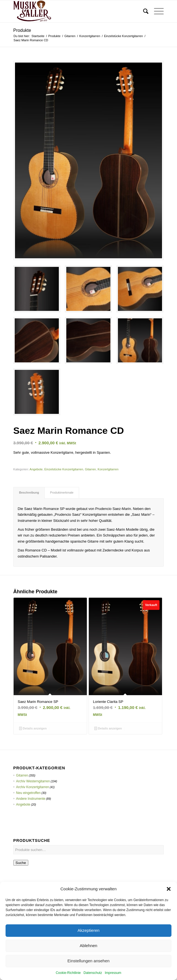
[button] (169, 901)
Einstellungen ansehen (88, 973)
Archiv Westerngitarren (33, 781)
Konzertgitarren (108, 469)
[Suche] (143, 11)
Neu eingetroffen (28, 793)
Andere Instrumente (31, 799)
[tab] (29, 493)
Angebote (36, 469)
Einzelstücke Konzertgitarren (64, 469)
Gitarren (90, 469)
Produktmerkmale (62, 492)
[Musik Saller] (74, 11)
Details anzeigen (33, 728)
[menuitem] (143, 11)
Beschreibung (29, 492)
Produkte (22, 30)
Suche (21, 863)
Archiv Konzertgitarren (33, 787)
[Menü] (156, 11)
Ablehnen (88, 957)
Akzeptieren (88, 942)
